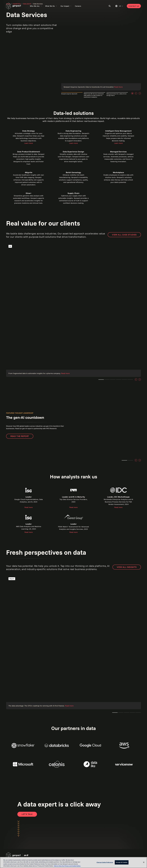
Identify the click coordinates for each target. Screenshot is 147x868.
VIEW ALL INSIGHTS (127, 567)
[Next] (140, 93)
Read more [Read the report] (73, 507)
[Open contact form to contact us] (27, 814)
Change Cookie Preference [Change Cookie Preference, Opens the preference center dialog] (105, 862)
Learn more (29, 143)
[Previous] (136, 93)
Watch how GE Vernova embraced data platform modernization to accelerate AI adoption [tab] (94, 95)
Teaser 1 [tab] (101, 380)
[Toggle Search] (110, 6)
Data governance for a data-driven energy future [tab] (117, 95)
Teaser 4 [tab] (124, 380)
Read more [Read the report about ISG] (29, 507)
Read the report (20, 436)
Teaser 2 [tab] (130, 460)
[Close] (144, 862)
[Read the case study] (73, 310)
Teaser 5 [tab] (130, 380)
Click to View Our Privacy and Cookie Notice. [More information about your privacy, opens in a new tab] (67, 866)
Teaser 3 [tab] (107, 380)
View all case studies (124, 235)
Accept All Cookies (122, 862)
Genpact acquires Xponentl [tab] (69, 94)
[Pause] (132, 93)
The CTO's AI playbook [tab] (115, 713)
